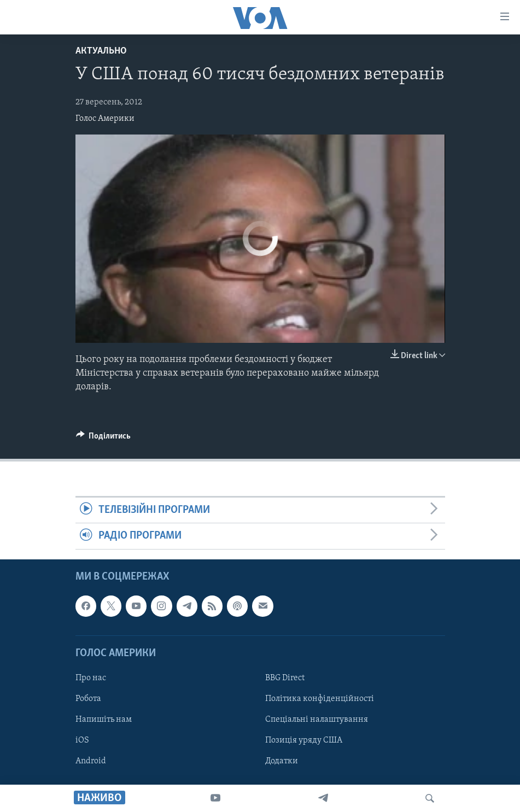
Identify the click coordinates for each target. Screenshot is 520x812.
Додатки (282, 761)
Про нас (91, 678)
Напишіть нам (104, 720)
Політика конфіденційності (320, 699)
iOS (82, 740)
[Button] (104, 439)
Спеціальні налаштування (317, 720)
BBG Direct (285, 678)
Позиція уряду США (304, 740)
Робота (88, 699)
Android (91, 761)
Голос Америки (105, 119)
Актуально (101, 51)
